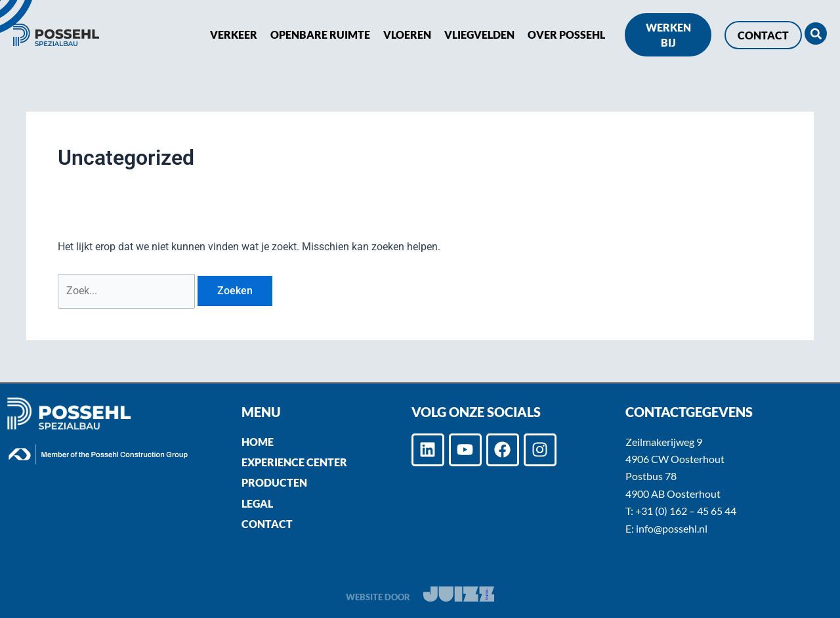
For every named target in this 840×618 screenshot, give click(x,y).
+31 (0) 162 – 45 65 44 (686, 511)
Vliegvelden (479, 34)
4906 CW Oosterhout (675, 459)
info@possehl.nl (672, 528)
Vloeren (407, 34)
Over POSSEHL (566, 34)
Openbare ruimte (320, 34)
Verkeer (234, 34)
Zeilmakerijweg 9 (664, 442)
